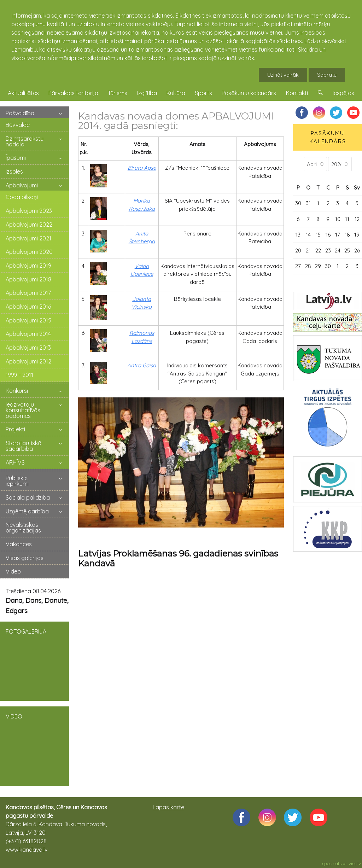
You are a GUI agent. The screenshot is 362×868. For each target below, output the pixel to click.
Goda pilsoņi (22, 197)
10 (338, 219)
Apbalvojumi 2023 (29, 211)
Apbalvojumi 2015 (28, 320)
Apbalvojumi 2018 (28, 279)
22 (318, 251)
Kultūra (176, 93)
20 (298, 251)
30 (298, 203)
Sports (203, 93)
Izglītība (147, 93)
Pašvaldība (20, 113)
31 (308, 203)
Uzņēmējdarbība (27, 511)
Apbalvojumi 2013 (28, 348)
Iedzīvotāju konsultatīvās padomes (23, 410)
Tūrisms (118, 93)
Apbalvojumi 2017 (28, 293)
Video (13, 571)
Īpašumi (16, 158)
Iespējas (343, 93)
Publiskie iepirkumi (17, 481)
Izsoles (14, 171)
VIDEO (34, 745)
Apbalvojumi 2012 (28, 361)
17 (338, 235)
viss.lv (355, 863)
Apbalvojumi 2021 (28, 238)
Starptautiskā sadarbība (24, 446)
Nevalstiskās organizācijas (23, 528)
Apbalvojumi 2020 (29, 252)
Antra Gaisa (142, 365)
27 (298, 266)
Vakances (19, 544)
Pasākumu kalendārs (249, 93)
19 (357, 235)
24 (338, 251)
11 (347, 219)
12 (357, 219)
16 (328, 235)
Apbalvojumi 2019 (28, 266)
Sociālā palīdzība (28, 497)
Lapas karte (168, 807)
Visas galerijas (25, 558)
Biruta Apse (142, 168)
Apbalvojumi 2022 (29, 225)
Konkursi (17, 391)
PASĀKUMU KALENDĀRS (328, 137)
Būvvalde (18, 125)
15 (318, 235)
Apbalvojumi (22, 185)
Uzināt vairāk (283, 75)
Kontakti (297, 93)
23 (328, 251)
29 (318, 266)
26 (357, 251)
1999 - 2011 (19, 375)
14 (308, 235)
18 (347, 235)
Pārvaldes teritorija (73, 93)
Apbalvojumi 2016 (28, 307)
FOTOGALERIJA (34, 661)
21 (308, 251)
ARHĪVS (15, 462)
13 (298, 235)
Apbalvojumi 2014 (28, 334)
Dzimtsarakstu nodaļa (25, 141)
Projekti (15, 429)
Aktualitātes (23, 93)
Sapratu (327, 75)
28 (308, 266)
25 (347, 251)
